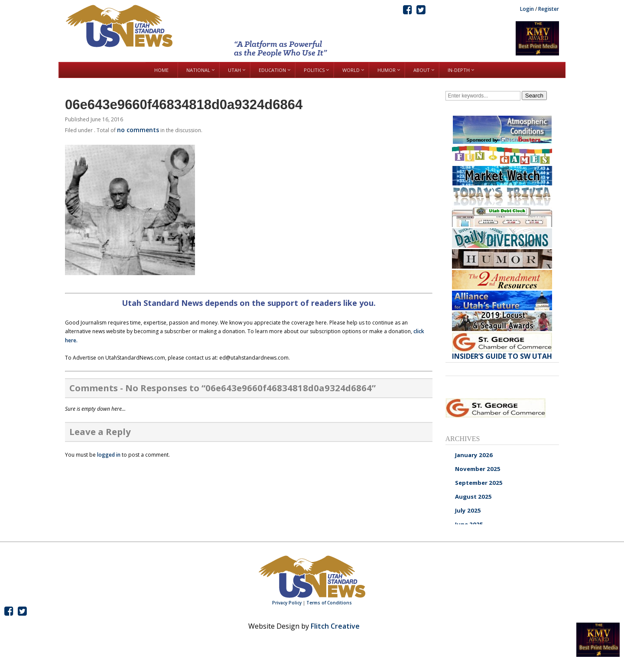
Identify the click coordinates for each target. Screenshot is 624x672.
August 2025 (473, 497)
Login (527, 9)
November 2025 (478, 469)
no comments (138, 130)
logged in (109, 455)
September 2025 (479, 483)
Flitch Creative (335, 626)
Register (549, 9)
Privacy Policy (287, 603)
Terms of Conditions (329, 603)
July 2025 (468, 510)
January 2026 (474, 455)
